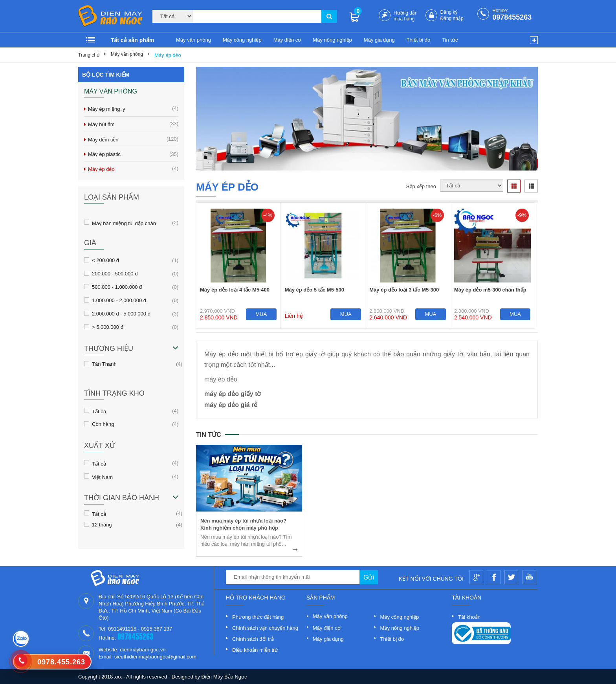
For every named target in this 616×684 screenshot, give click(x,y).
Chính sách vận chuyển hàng (265, 628)
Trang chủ (89, 55)
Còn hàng (103, 424)
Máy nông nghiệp (332, 40)
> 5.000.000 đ (108, 327)
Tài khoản (469, 617)
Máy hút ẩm (133, 124)
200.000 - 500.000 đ (115, 273)
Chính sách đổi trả (253, 639)
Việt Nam (102, 477)
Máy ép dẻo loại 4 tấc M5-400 (235, 290)
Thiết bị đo (419, 40)
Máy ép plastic (133, 154)
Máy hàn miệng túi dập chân (124, 223)
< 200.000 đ (105, 260)
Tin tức (450, 40)
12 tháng (102, 524)
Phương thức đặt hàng (258, 617)
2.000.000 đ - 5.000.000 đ (121, 314)
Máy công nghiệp (242, 40)
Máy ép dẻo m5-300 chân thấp (490, 290)
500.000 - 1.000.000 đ (117, 287)
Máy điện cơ (287, 40)
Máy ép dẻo (168, 55)
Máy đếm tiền (133, 139)
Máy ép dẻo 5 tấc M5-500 (314, 290)
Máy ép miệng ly (133, 109)
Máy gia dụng (379, 40)
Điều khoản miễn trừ (255, 650)
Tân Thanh (104, 364)
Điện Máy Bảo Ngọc (224, 677)
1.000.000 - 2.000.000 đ (119, 300)
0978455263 (512, 17)
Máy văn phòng (193, 40)
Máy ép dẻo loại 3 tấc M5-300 (404, 290)
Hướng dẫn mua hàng (406, 16)
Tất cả (99, 411)
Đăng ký (449, 12)
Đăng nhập (452, 18)
